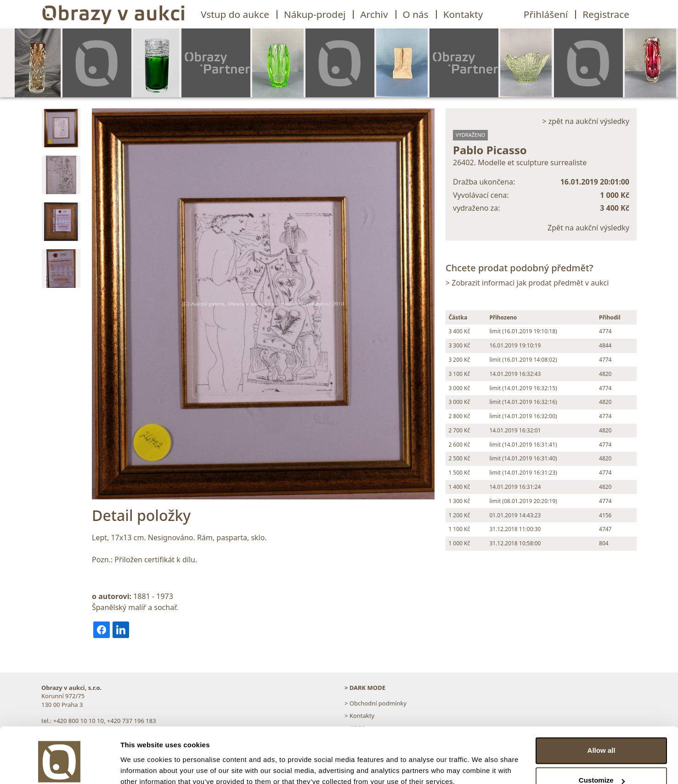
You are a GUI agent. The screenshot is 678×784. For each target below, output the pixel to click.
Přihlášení (546, 14)
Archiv (374, 14)
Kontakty (463, 14)
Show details (142, 766)
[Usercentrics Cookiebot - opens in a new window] (59, 766)
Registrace (606, 14)
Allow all (602, 709)
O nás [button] (416, 14)
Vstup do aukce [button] (235, 14)
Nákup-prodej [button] (315, 14)
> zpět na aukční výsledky (586, 121)
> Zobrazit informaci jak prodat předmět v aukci (527, 283)
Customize (602, 739)
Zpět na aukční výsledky (588, 228)
